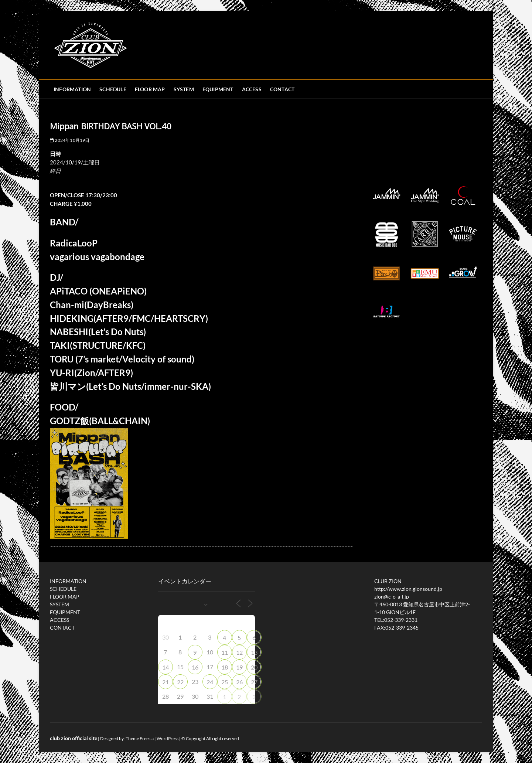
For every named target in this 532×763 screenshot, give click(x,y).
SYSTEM (184, 89)
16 (195, 667)
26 (239, 682)
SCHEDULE (113, 89)
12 (239, 652)
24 (210, 682)
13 (254, 652)
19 (239, 667)
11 (225, 652)
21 (166, 682)
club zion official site (74, 738)
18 (225, 667)
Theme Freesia (140, 738)
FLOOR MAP (150, 89)
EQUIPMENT (218, 89)
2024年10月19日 (70, 140)
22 (180, 682)
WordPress (168, 738)
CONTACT (282, 89)
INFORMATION (72, 89)
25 (225, 682)
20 (254, 667)
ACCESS (252, 89)
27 (254, 682)
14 (166, 667)
